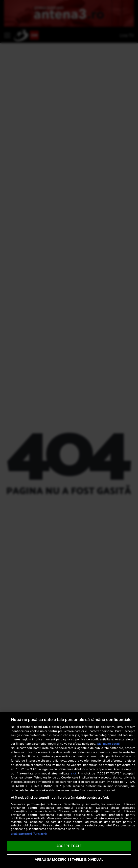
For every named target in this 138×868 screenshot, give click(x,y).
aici (73, 773)
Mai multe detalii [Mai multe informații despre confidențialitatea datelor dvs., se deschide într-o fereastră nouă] (109, 744)
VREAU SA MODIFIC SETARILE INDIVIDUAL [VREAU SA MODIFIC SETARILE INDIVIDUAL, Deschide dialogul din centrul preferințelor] (69, 859)
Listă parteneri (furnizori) (29, 834)
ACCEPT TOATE (69, 846)
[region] (69, 790)
